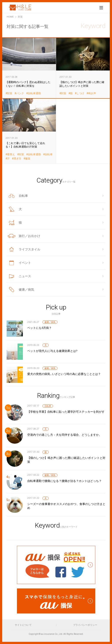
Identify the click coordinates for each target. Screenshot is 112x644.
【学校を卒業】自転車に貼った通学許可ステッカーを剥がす (66, 412)
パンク (20, 93)
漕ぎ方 (17, 159)
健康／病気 (50, 322)
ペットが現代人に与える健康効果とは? (52, 351)
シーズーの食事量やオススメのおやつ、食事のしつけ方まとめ (66, 506)
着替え (11, 155)
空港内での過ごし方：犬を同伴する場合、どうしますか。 (64, 435)
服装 (28, 159)
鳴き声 (92, 93)
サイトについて (23, 625)
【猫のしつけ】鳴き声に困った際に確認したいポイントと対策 (83, 68)
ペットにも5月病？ (39, 328)
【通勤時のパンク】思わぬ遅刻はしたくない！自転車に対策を (29, 68)
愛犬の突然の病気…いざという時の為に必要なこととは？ (64, 374)
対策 (10, 93)
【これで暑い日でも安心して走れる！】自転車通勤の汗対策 (29, 131)
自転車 (49, 155)
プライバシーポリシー (85, 625)
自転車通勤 (34, 93)
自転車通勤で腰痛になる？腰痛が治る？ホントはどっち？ (64, 481)
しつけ (80, 93)
